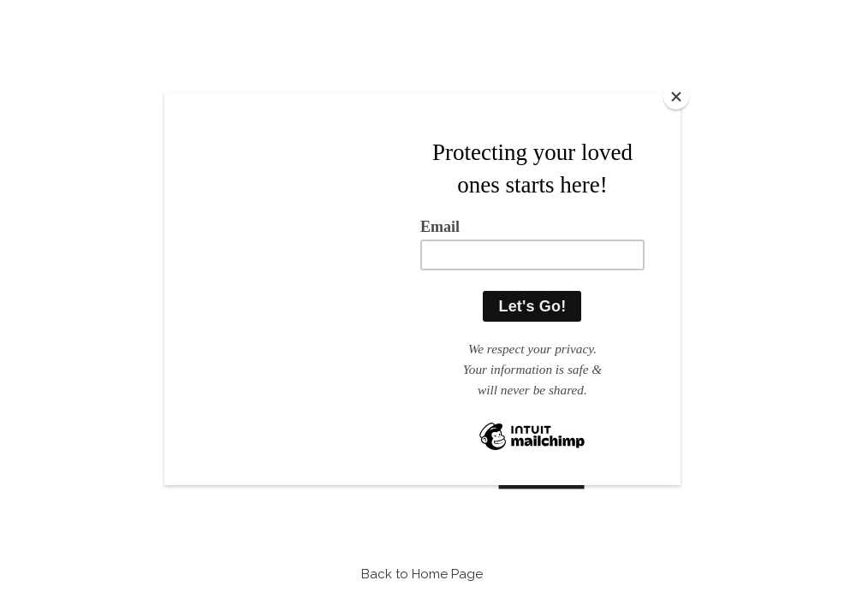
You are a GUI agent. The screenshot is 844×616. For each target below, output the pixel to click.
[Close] (676, 97)
